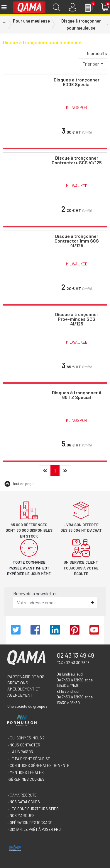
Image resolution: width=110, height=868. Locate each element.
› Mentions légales (26, 772)
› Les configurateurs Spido (33, 809)
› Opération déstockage (30, 823)
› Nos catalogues (24, 802)
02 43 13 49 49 (75, 655)
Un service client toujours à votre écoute (81, 568)
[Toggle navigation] (4, 7)
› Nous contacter (24, 745)
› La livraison (20, 752)
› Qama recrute (22, 795)
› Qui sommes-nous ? (26, 738)
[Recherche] (56, 7)
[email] (51, 603)
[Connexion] (73, 7)
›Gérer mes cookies (26, 779)
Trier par (91, 64)
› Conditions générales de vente (38, 765)
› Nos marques (21, 816)
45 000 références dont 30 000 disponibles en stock (29, 530)
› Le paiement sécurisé (29, 759)
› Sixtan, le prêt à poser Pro (34, 829)
